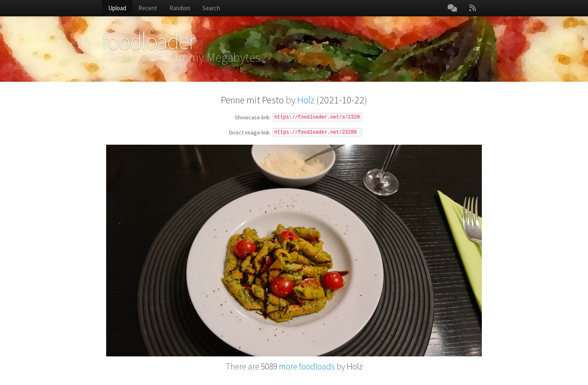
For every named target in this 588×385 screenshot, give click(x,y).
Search (211, 8)
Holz (306, 100)
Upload (117, 8)
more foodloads (298, 366)
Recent (148, 8)
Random (180, 8)
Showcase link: (253, 118)
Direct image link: (250, 133)
